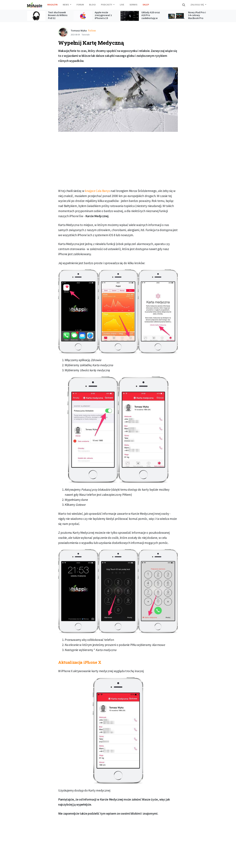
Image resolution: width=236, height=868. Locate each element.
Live (122, 5)
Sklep (146, 5)
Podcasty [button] (107, 5)
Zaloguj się (197, 5)
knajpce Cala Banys (97, 191)
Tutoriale (86, 35)
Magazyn (52, 5)
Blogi (92, 5)
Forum (80, 5)
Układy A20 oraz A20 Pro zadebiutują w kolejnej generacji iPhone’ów (152, 18)
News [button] (66, 5)
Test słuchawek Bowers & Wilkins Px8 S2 (58, 15)
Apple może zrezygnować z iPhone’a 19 (103, 15)
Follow (92, 30)
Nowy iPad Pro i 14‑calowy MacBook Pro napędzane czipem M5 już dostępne (197, 19)
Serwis (133, 5)
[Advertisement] (118, 161)
